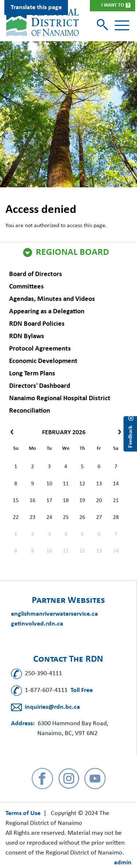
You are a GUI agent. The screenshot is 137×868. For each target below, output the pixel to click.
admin (123, 863)
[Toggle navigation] (122, 26)
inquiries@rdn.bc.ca (52, 707)
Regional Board (72, 253)
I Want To (113, 5)
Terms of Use (23, 813)
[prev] (14, 433)
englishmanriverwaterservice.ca (54, 614)
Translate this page (36, 7)
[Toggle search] (103, 25)
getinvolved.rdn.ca (37, 624)
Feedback (130, 437)
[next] (118, 433)
